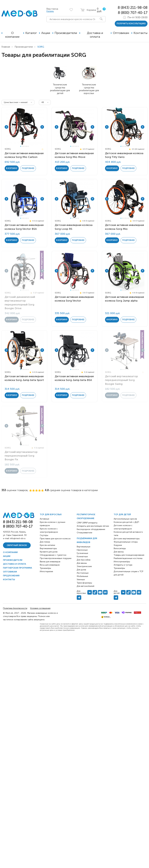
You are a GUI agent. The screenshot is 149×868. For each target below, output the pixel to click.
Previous (6, 127)
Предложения (11, 576)
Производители (66, 33)
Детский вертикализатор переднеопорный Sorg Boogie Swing (121, 380)
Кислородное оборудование (91, 529)
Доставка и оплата (95, 35)
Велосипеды (120, 548)
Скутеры (44, 535)
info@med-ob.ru (18, 538)
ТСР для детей (122, 515)
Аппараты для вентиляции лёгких (93, 526)
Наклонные (82, 550)
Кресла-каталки (47, 545)
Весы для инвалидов (50, 565)
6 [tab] (28, 146)
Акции (46, 33)
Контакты (141, 33)
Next (42, 127)
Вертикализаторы (48, 548)
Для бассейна (84, 560)
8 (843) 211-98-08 (133, 8)
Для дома (81, 570)
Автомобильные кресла (125, 519)
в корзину (12, 168)
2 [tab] (22, 146)
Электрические (84, 566)
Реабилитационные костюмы (128, 558)
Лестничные (83, 573)
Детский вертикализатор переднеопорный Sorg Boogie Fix (21, 456)
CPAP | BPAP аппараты (87, 523)
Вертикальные (84, 547)
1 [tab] (21, 146)
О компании (12, 35)
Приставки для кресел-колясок (55, 539)
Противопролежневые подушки (56, 558)
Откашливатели (84, 533)
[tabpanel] (24, 127)
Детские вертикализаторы (127, 539)
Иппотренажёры (122, 562)
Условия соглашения (40, 608)
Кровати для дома (49, 552)
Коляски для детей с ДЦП (126, 522)
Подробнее (28, 168)
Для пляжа (45, 542)
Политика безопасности (15, 608)
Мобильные (82, 576)
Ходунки (118, 545)
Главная (6, 47)
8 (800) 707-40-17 (133, 13)
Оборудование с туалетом (53, 555)
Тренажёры (45, 568)
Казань (50, 11)
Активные (45, 519)
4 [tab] (25, 146)
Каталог (31, 33)
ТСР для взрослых (51, 515)
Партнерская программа (18, 568)
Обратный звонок (17, 545)
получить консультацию (131, 24)
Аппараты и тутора (123, 565)
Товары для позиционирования (129, 555)
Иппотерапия (46, 571)
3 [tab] (24, 146)
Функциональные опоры (126, 542)
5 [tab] (27, 146)
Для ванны (82, 563)
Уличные (81, 580)
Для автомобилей (85, 586)
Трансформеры (84, 583)
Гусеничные (82, 553)
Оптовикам (121, 33)
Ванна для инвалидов (50, 562)
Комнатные (82, 557)
